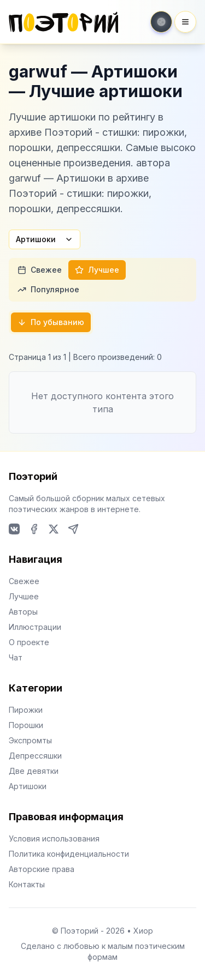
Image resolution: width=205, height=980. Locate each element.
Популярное (48, 289)
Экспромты (30, 740)
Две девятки (34, 771)
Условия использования (54, 838)
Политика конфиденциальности (69, 854)
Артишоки (45, 239)
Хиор (143, 931)
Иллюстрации (35, 627)
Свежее (40, 270)
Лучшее (97, 270)
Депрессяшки (35, 756)
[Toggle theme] (161, 22)
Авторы (23, 612)
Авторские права (42, 869)
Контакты (27, 884)
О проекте (29, 642)
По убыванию (51, 322)
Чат (16, 657)
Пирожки (26, 710)
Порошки (26, 725)
